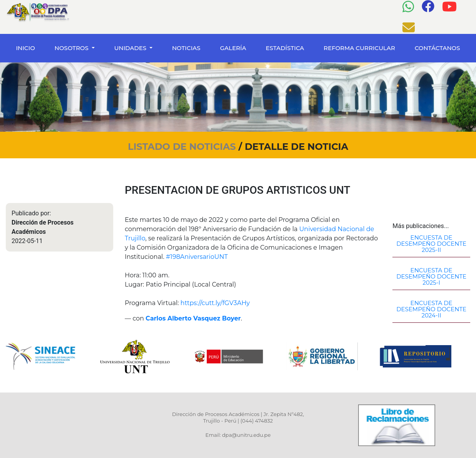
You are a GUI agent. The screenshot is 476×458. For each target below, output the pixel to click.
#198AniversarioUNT (197, 257)
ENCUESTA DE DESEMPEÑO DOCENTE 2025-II (431, 244)
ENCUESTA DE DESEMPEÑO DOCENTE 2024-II (431, 309)
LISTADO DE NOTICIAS (183, 147)
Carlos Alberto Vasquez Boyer (193, 318)
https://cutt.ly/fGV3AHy (215, 303)
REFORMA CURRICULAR (359, 48)
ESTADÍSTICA (285, 48)
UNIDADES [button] (131, 48)
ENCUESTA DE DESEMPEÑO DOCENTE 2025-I (431, 276)
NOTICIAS (186, 48)
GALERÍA (233, 48)
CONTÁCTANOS (437, 48)
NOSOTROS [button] (72, 48)
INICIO (27, 48)
